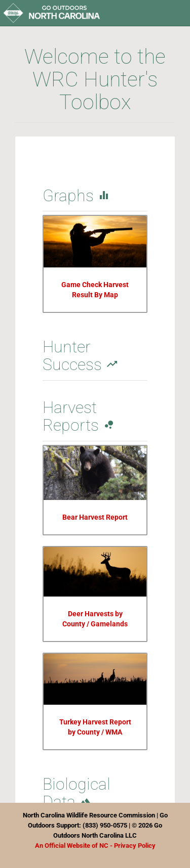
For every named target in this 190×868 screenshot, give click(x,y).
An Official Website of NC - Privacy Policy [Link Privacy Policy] (95, 846)
